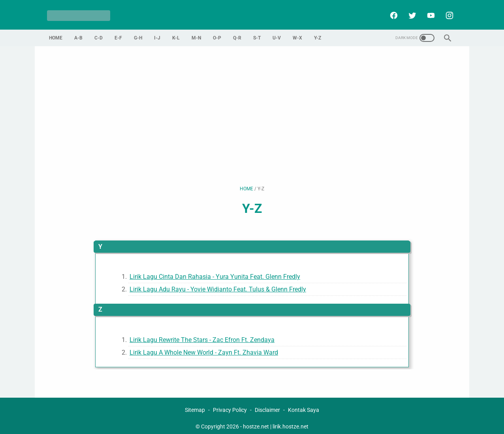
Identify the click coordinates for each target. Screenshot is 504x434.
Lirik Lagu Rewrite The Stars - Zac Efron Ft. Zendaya (202, 335)
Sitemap (195, 405)
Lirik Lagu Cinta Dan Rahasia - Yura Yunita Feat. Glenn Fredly (215, 271)
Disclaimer (267, 405)
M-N (196, 33)
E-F (118, 33)
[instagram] (447, 12)
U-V (277, 33)
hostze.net (256, 422)
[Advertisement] (252, 111)
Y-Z (318, 33)
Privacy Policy (230, 405)
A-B (78, 33)
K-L (176, 33)
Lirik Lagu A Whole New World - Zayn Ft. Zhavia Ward (204, 347)
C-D (99, 33)
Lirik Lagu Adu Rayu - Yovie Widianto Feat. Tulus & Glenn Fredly (218, 285)
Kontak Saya (304, 405)
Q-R (237, 33)
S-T (257, 33)
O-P (217, 33)
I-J (157, 33)
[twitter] (409, 12)
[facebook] (391, 12)
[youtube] (428, 12)
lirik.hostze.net (291, 422)
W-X (297, 33)
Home (56, 33)
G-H (138, 33)
